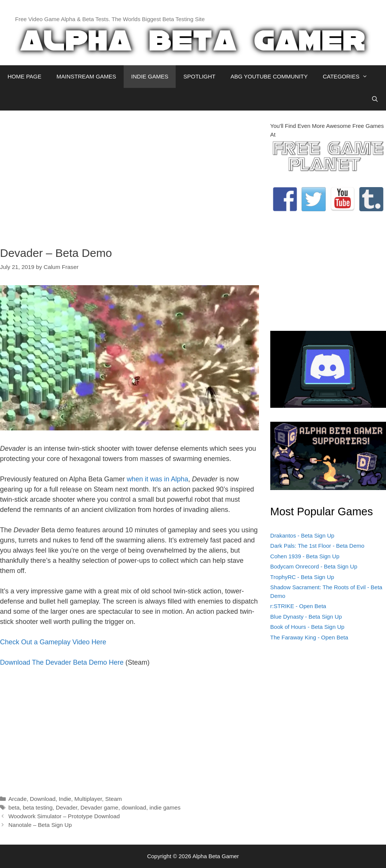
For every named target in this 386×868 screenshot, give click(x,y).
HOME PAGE (25, 76)
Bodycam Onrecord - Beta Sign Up (314, 566)
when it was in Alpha (157, 479)
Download (43, 799)
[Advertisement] (129, 175)
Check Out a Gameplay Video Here (53, 642)
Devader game (100, 807)
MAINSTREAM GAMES (86, 76)
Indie (65, 799)
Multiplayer (88, 799)
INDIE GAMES (150, 76)
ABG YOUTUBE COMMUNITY (269, 76)
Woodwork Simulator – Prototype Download (64, 816)
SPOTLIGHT (199, 76)
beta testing (38, 807)
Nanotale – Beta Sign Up (40, 825)
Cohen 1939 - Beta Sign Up (305, 556)
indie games (165, 807)
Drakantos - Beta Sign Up (302, 535)
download (134, 807)
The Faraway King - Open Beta (309, 637)
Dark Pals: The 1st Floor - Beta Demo (317, 546)
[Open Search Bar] (375, 99)
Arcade (17, 799)
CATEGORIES (349, 77)
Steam (113, 799)
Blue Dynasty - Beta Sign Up (306, 617)
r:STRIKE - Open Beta (298, 606)
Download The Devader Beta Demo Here (62, 662)
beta (14, 807)
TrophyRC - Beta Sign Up (302, 577)
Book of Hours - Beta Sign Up (307, 627)
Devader (67, 807)
